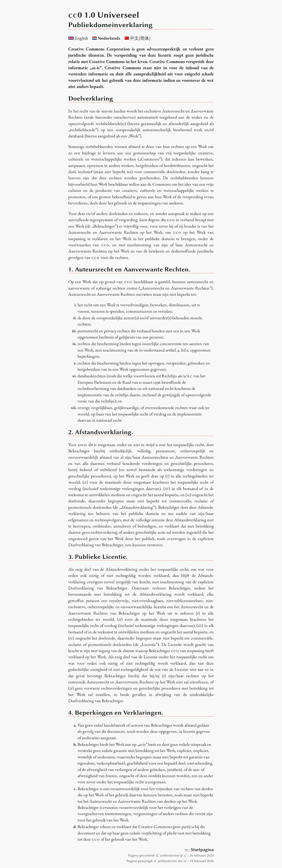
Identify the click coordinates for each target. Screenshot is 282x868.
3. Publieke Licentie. (98, 557)
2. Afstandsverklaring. (101, 432)
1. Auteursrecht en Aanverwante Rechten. (129, 269)
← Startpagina (199, 850)
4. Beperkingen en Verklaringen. (116, 713)
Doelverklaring (91, 98)
